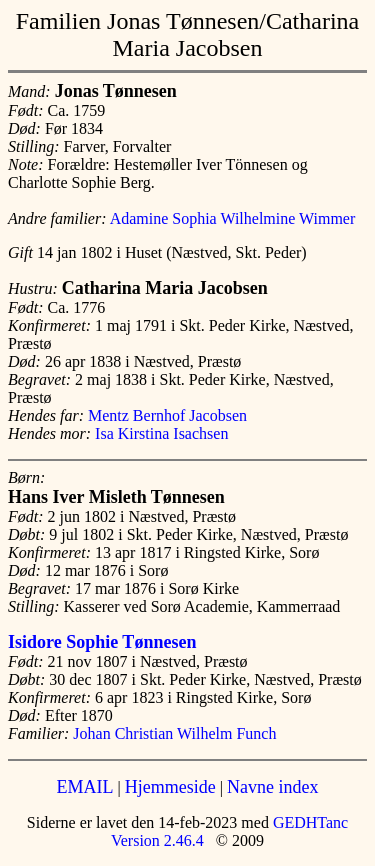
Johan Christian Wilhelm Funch (174, 733)
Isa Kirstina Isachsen (161, 433)
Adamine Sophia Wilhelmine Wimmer (233, 218)
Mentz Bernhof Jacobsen (167, 415)
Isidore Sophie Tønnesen (102, 642)
